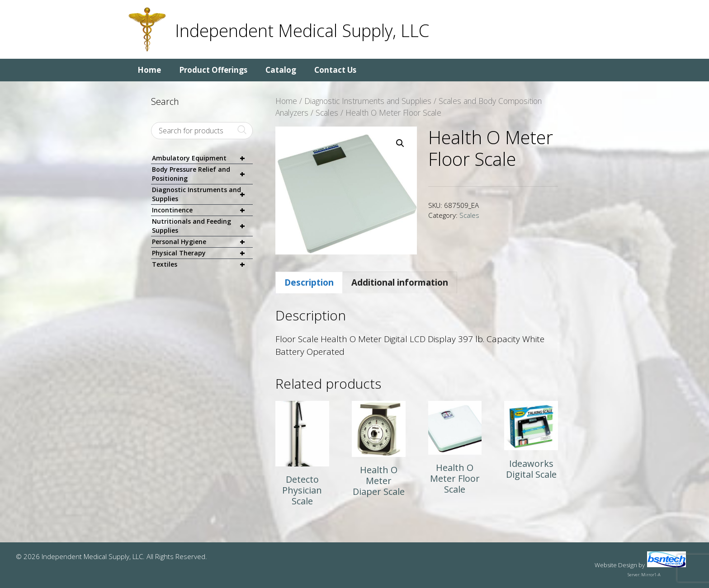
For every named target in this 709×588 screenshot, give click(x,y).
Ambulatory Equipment (202, 158)
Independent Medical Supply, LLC (302, 30)
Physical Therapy (202, 253)
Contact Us (335, 70)
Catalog (281, 70)
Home (149, 70)
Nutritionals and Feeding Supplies (202, 226)
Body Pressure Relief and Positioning (202, 174)
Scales (327, 113)
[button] (400, 143)
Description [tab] (309, 282)
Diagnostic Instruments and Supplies (368, 101)
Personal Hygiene (202, 242)
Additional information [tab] (400, 282)
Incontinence (202, 210)
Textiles (202, 264)
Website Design (616, 565)
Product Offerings (213, 70)
